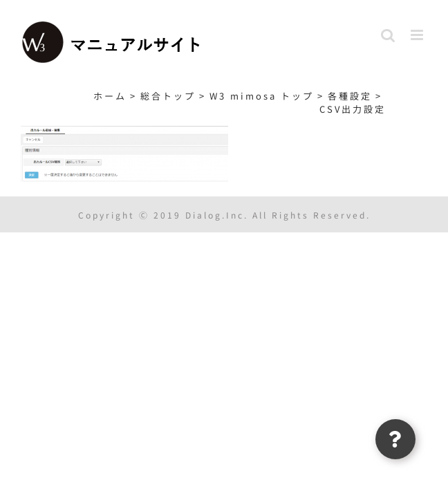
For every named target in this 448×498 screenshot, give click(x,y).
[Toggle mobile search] (389, 35)
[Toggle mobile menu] (419, 35)
